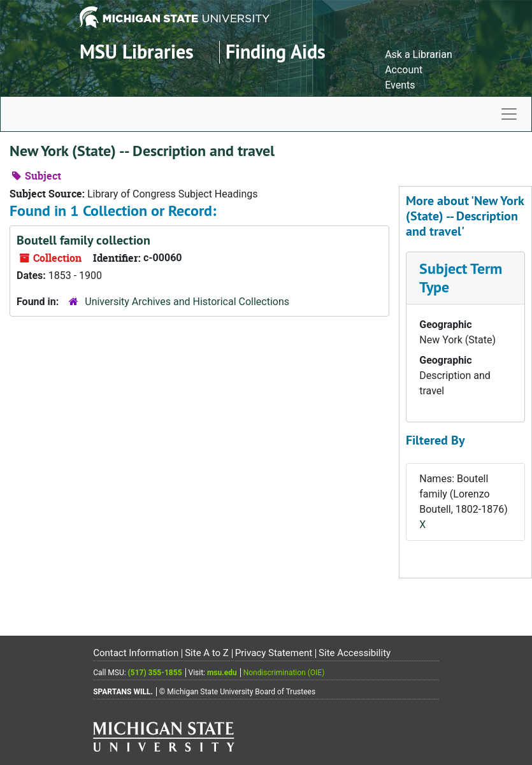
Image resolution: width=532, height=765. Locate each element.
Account (404, 70)
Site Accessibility (355, 653)
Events (400, 85)
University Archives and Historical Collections (187, 302)
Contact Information (136, 653)
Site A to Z (207, 653)
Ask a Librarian (419, 54)
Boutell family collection (83, 240)
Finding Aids (276, 52)
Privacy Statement (274, 653)
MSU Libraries (137, 52)
